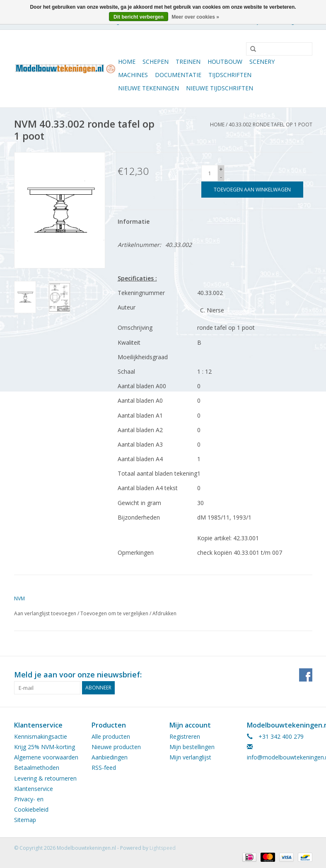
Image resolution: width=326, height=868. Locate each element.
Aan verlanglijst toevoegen (45, 613)
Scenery (262, 62)
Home (127, 62)
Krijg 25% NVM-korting (45, 747)
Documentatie (178, 75)
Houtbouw (225, 62)
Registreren (185, 736)
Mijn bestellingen (192, 747)
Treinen (188, 62)
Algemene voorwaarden (46, 757)
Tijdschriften (230, 75)
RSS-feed (104, 768)
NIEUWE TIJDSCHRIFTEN (220, 88)
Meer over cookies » (195, 17)
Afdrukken (164, 613)
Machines (133, 75)
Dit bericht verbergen (139, 17)
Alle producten (111, 736)
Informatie (134, 221)
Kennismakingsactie (41, 736)
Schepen (156, 62)
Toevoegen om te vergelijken (115, 613)
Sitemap (25, 820)
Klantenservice (34, 789)
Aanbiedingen (110, 757)
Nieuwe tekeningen (149, 88)
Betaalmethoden (37, 768)
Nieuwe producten (116, 747)
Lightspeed (163, 848)
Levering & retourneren (45, 778)
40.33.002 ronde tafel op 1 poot (270, 125)
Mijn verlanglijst (190, 757)
